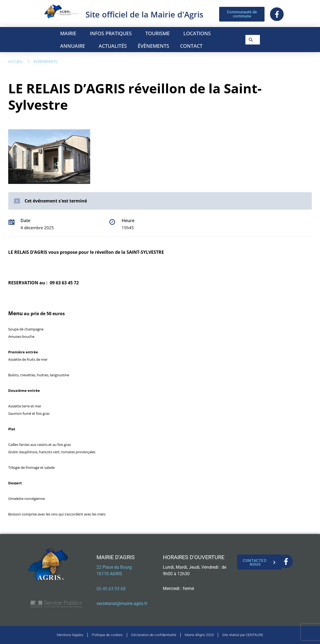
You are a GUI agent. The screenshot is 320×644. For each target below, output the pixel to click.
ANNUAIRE (74, 46)
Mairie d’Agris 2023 (199, 635)
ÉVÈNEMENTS (153, 46)
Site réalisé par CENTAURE (243, 635)
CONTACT (191, 46)
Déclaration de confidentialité (154, 635)
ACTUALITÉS (113, 46)
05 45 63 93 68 (111, 589)
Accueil (16, 61)
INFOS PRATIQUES (112, 33)
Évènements (45, 61)
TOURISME (159, 33)
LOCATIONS (198, 33)
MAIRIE (70, 33)
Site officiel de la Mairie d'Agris (144, 14)
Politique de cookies (107, 635)
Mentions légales (70, 635)
